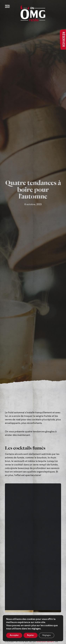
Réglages (47, 635)
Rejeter (31, 635)
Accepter (14, 635)
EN (32, 8)
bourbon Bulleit (45, 641)
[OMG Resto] (33, 13)
